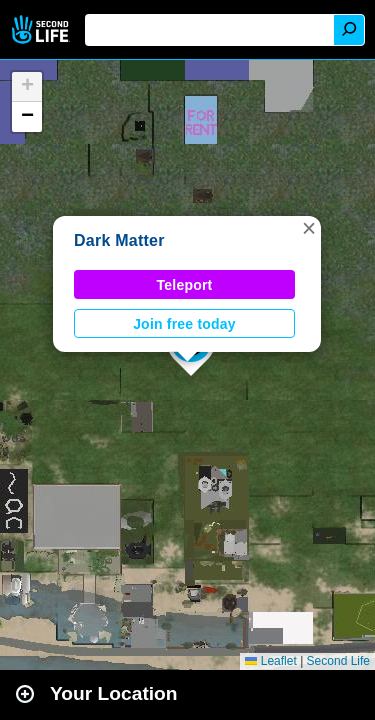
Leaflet (270, 661)
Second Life (42, 29)
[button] (309, 228)
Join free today (184, 324)
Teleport (185, 285)
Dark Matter (119, 240)
